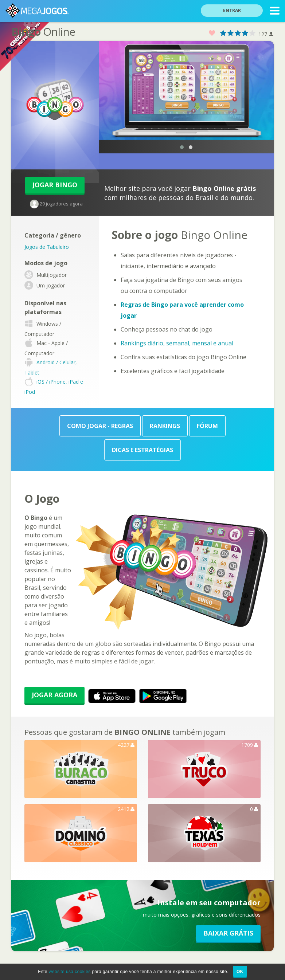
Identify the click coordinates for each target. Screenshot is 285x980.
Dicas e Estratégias (142, 450)
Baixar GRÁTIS (228, 933)
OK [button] (240, 972)
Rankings (165, 426)
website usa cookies (70, 972)
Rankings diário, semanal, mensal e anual (177, 343)
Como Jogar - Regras (100, 426)
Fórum (207, 426)
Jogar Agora (54, 695)
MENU (275, 12)
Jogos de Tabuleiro (47, 247)
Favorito (212, 33)
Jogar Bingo (55, 185)
